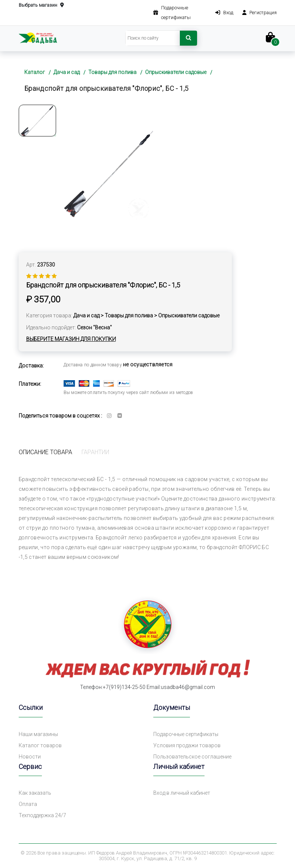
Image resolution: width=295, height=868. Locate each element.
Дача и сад (67, 72)
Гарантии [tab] (95, 452)
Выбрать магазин (41, 5)
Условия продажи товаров (187, 745)
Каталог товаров (40, 745)
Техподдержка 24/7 (42, 815)
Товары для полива (112, 72)
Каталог (35, 72)
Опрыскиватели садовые (176, 72)
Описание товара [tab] (45, 452)
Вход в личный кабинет (182, 793)
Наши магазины (38, 734)
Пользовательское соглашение (192, 757)
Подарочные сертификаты (186, 734)
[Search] (153, 38)
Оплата (28, 804)
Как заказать (35, 793)
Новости (30, 757)
